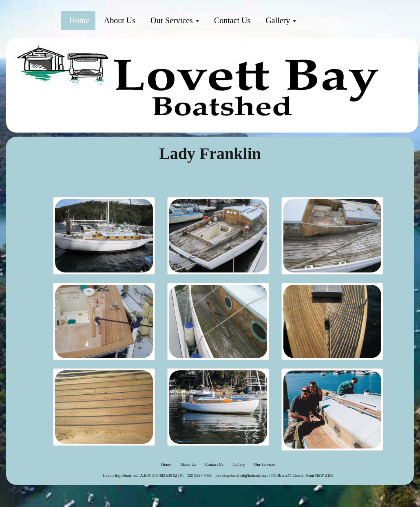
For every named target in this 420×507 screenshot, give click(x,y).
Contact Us (231, 20)
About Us (119, 20)
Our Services (174, 20)
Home (78, 20)
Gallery (280, 20)
